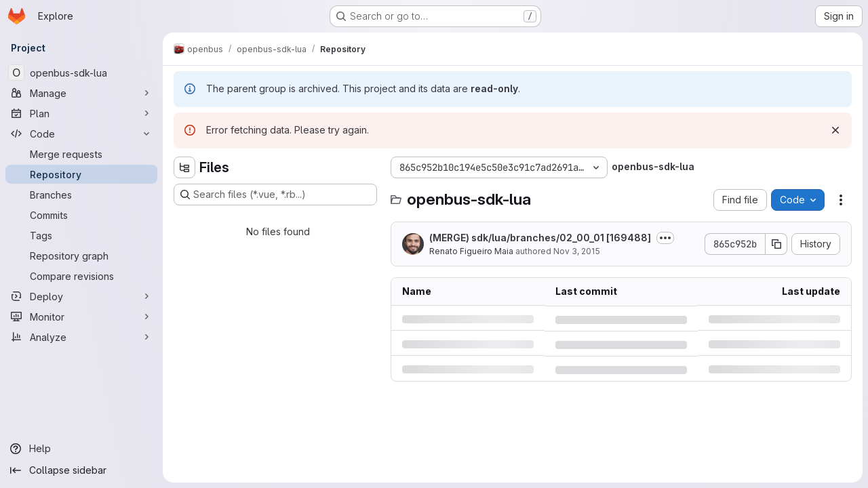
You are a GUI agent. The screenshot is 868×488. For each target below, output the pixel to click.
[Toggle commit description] (665, 238)
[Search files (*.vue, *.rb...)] (275, 195)
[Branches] (81, 195)
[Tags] (81, 235)
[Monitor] (81, 317)
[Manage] (81, 93)
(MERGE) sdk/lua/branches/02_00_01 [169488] (540, 238)
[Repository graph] (81, 256)
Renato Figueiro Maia (471, 251)
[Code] (81, 134)
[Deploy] (81, 296)
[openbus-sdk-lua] (81, 73)
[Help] (81, 449)
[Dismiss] (835, 130)
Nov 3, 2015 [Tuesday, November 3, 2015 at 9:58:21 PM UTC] (577, 251)
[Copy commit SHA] (776, 244)
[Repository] (81, 174)
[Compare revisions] (81, 276)
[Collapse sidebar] (81, 470)
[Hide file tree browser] (184, 167)
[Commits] (81, 215)
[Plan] (81, 113)
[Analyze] (81, 337)
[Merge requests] (81, 154)
